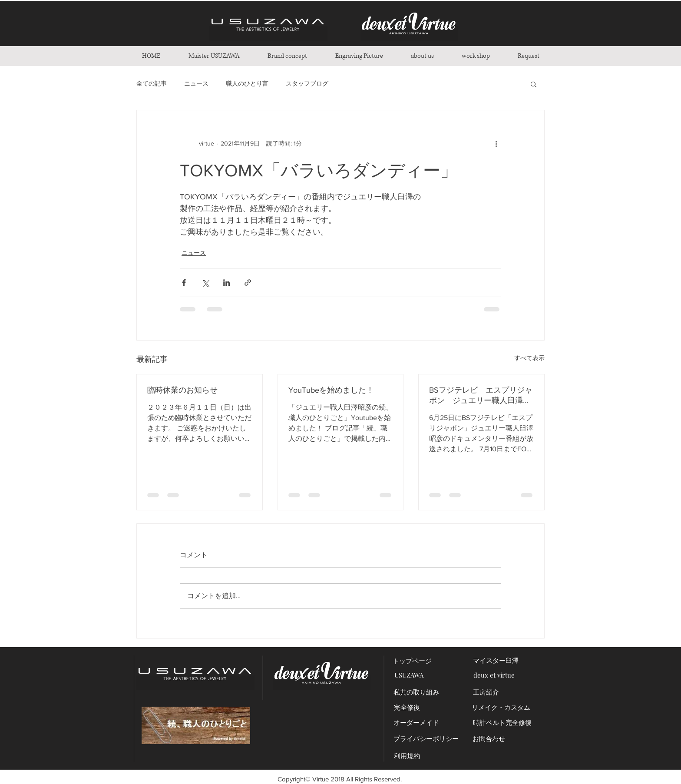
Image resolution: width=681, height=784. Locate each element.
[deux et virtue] (494, 675)
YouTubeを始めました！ (331, 390)
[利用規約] (407, 756)
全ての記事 (152, 83)
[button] (287, 56)
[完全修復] (407, 707)
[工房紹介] (486, 692)
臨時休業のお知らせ (182, 390)
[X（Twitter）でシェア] (205, 283)
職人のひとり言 (247, 83)
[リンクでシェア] (248, 283)
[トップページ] (412, 661)
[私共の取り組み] (416, 692)
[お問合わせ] (489, 739)
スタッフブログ (307, 83)
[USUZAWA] (409, 675)
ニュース (196, 83)
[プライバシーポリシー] (426, 739)
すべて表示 (529, 358)
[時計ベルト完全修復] (502, 723)
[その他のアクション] (496, 143)
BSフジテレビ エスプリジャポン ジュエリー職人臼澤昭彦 (481, 396)
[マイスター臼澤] (496, 660)
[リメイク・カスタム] (501, 707)
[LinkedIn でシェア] (226, 283)
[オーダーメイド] (416, 723)
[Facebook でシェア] (184, 283)
